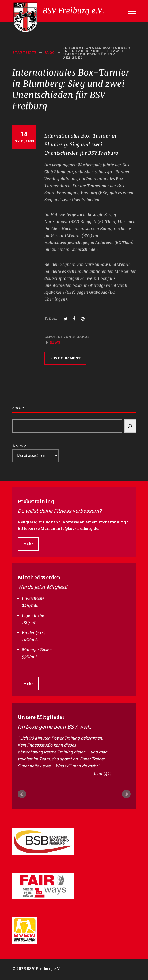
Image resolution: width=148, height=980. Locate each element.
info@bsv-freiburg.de (77, 528)
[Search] (130, 426)
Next (126, 794)
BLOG (50, 52)
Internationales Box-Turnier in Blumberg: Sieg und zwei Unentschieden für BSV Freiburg (81, 144)
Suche (18, 408)
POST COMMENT (65, 358)
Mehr (28, 544)
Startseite (24, 52)
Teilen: (51, 318)
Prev (22, 794)
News (55, 342)
